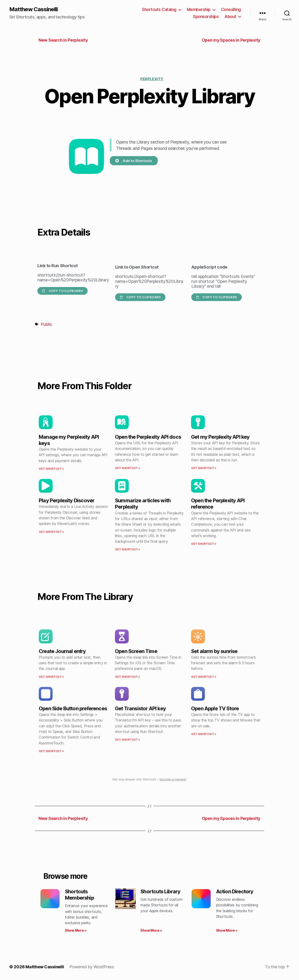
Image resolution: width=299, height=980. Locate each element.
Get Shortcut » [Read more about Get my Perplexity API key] (204, 468)
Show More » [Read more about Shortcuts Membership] (76, 930)
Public (46, 324)
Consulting (231, 9)
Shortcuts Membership (79, 895)
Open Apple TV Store (215, 708)
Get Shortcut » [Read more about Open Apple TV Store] (204, 734)
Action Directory (235, 891)
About (230, 16)
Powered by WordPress (92, 967)
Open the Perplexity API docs (148, 437)
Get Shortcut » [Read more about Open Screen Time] (128, 677)
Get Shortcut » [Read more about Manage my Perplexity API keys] (51, 469)
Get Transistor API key (140, 708)
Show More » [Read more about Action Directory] (227, 930)
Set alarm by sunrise (214, 651)
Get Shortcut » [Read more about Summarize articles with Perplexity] (128, 549)
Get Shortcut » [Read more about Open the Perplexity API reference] (204, 544)
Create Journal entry (62, 651)
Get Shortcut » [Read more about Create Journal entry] (51, 677)
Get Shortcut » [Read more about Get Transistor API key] (128, 740)
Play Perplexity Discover (67, 500)
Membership (199, 9)
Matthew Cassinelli (34, 9)
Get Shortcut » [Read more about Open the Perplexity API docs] (128, 468)
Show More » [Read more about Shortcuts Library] (151, 930)
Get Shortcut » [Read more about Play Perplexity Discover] (51, 532)
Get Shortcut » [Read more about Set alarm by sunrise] (204, 677)
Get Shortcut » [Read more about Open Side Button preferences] (51, 751)
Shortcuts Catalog (159, 9)
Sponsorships (206, 16)
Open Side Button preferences (73, 708)
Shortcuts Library (160, 891)
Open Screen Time (136, 651)
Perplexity (152, 79)
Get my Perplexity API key (220, 437)
